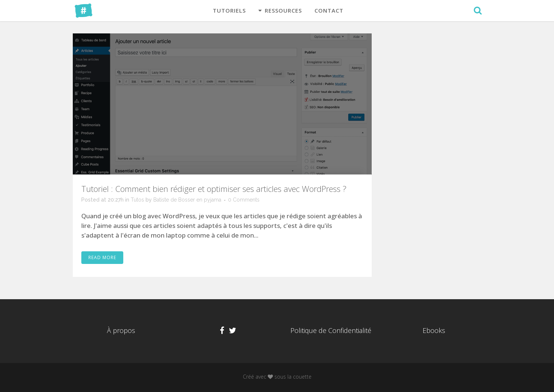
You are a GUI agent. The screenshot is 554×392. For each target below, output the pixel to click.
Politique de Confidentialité (331, 330)
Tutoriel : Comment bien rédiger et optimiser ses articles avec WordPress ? (214, 189)
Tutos (137, 200)
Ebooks (434, 330)
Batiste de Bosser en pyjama (187, 200)
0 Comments (244, 200)
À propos (121, 330)
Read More (102, 257)
